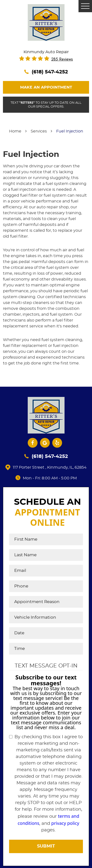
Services (39, 131)
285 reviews (62, 59)
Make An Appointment (46, 87)
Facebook (33, 443)
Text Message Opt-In (46, 666)
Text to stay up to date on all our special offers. (46, 104)
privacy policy (65, 823)
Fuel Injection (70, 131)
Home (15, 131)
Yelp (57, 443)
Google (45, 443)
